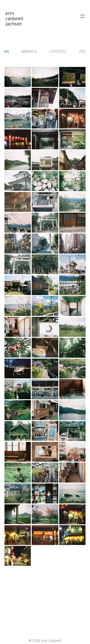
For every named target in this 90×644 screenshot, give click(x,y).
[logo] (14, 19)
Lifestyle (58, 52)
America (29, 52)
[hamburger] (82, 16)
